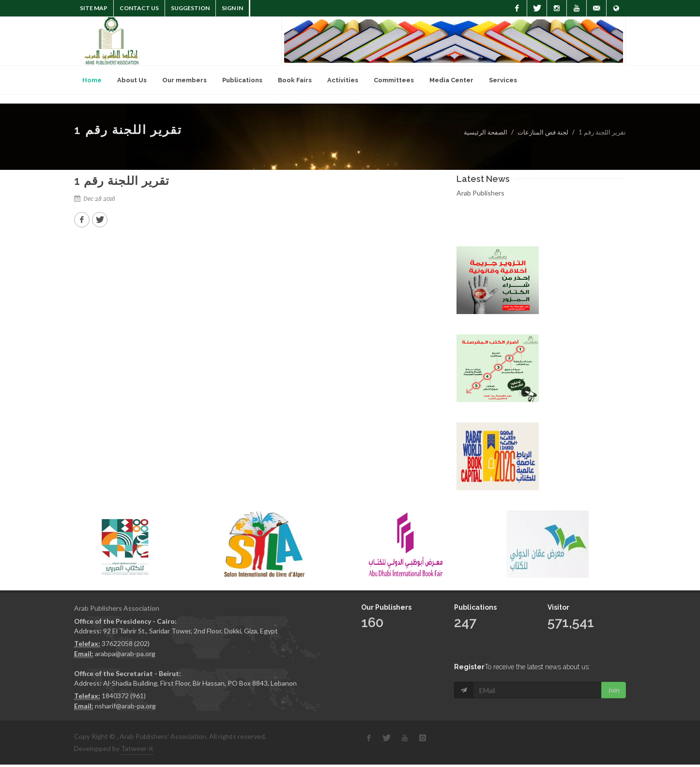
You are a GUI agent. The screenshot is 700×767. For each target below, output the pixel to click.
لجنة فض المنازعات (543, 132)
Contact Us (139, 8)
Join (614, 669)
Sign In (232, 8)
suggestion (190, 8)
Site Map (94, 8)
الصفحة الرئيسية (486, 132)
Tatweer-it (137, 748)
